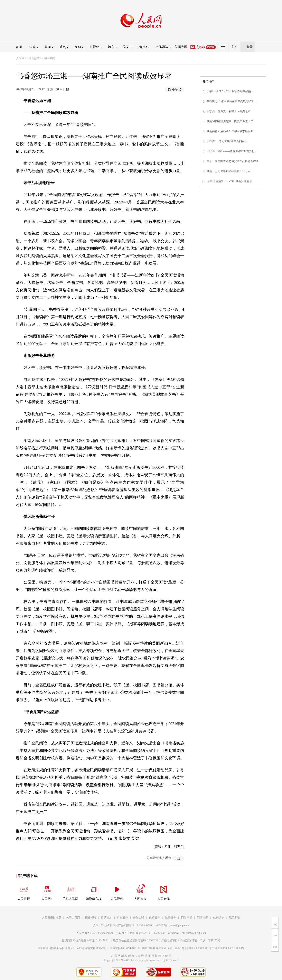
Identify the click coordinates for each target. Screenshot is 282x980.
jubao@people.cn (179, 925)
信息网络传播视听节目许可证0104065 (60, 948)
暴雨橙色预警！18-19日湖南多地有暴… (231, 181)
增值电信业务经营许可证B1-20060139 (136, 941)
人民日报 (24, 891)
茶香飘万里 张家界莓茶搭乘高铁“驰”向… (231, 101)
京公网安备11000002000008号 (227, 948)
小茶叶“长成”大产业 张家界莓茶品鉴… (230, 91)
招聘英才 (106, 918)
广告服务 (122, 918)
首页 (19, 47)
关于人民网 (73, 918)
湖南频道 (34, 58)
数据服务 (171, 918)
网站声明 (187, 918)
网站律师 (202, 918)
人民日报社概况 (52, 918)
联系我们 (235, 918)
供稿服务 (155, 918)
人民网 (20, 58)
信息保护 (219, 918)
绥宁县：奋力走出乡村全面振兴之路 (229, 111)
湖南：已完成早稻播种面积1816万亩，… (231, 171)
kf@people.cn (106, 933)
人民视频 (117, 891)
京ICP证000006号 (197, 948)
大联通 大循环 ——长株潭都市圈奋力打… (232, 151)
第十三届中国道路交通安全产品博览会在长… (234, 161)
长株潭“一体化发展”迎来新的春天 (227, 141)
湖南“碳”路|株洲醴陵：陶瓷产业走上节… (231, 121)
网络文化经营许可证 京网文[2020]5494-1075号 (112, 948)
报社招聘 (90, 918)
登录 (249, 47)
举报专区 (181, 47)
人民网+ (47, 891)
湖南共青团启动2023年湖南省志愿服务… (231, 131)
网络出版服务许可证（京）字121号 (163, 948)
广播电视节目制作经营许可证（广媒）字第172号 (191, 941)
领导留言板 (94, 891)
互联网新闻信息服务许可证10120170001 (86, 941)
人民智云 (140, 891)
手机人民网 (70, 891)
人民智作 (164, 891)
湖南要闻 (50, 58)
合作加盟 (138, 918)
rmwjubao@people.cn (194, 933)
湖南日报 (63, 89)
